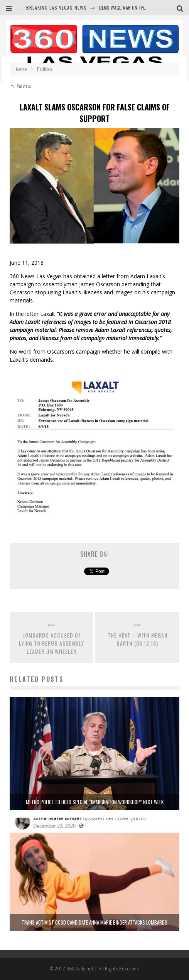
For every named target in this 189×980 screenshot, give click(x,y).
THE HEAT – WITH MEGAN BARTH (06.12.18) (138, 639)
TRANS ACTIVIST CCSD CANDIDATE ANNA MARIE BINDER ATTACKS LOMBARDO (94, 922)
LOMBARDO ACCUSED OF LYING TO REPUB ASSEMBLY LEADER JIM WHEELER (51, 643)
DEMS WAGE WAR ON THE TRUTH (130, 8)
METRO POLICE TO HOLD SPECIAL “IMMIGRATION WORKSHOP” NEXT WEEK (95, 802)
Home (20, 69)
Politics (24, 86)
